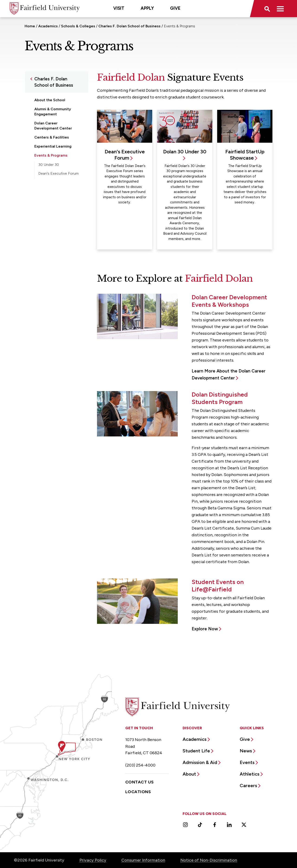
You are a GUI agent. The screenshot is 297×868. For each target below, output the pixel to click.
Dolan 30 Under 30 (185, 152)
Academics (48, 26)
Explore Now (205, 629)
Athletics (250, 774)
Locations (138, 792)
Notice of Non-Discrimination (209, 860)
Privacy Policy (93, 860)
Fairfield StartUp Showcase (52, 185)
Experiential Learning (53, 146)
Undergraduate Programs (57, 221)
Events (247, 762)
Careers (248, 786)
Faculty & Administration (56, 197)
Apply (147, 8)
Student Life (196, 751)
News (246, 751)
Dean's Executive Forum (58, 173)
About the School (50, 100)
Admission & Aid (200, 762)
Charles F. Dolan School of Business (129, 26)
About (189, 774)
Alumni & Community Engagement (53, 112)
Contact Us (140, 782)
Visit (119, 8)
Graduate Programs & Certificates (53, 209)
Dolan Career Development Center (53, 126)
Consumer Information (143, 860)
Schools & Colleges (78, 26)
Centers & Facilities (52, 137)
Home (30, 26)
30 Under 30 (49, 165)
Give (175, 8)
